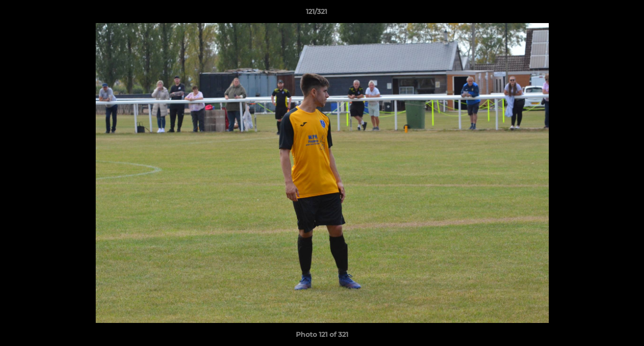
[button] (604, 14)
